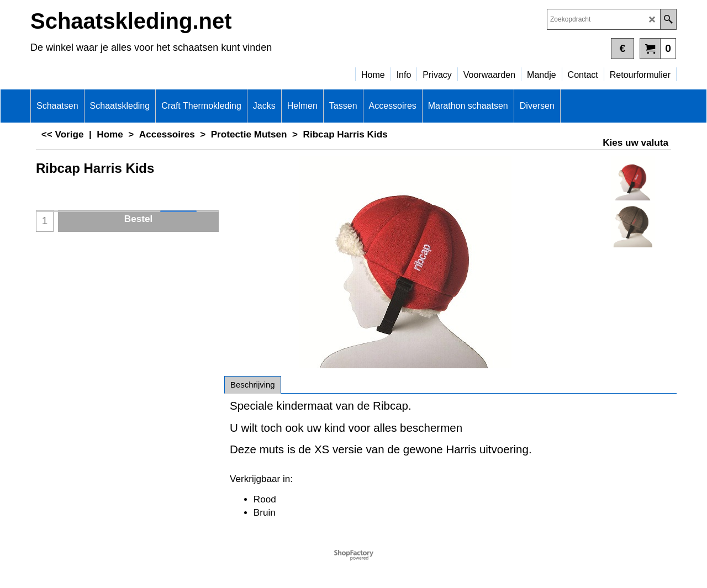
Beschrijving (253, 385)
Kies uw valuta (635, 143)
